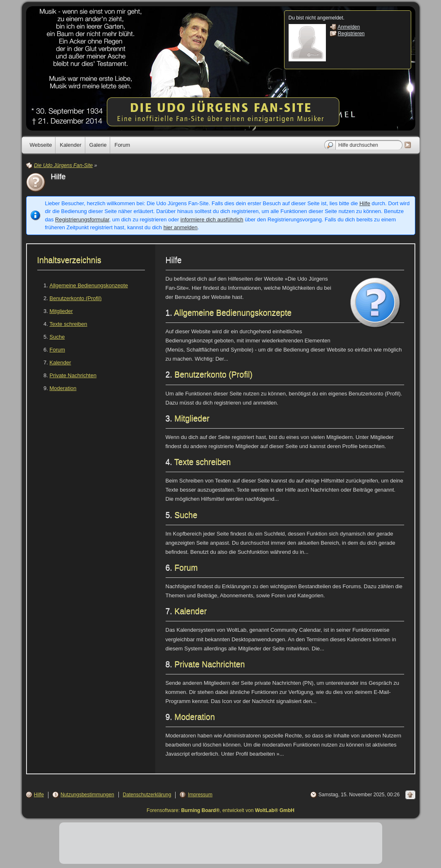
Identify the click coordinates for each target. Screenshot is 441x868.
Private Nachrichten (73, 375)
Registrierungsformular (82, 219)
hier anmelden (181, 227)
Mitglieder (61, 311)
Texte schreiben (69, 324)
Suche (57, 337)
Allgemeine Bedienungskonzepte (89, 285)
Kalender (60, 362)
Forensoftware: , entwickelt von (220, 810)
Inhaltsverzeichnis (69, 260)
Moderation (63, 388)
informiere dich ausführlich (212, 219)
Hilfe (365, 203)
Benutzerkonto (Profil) (76, 298)
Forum (58, 350)
